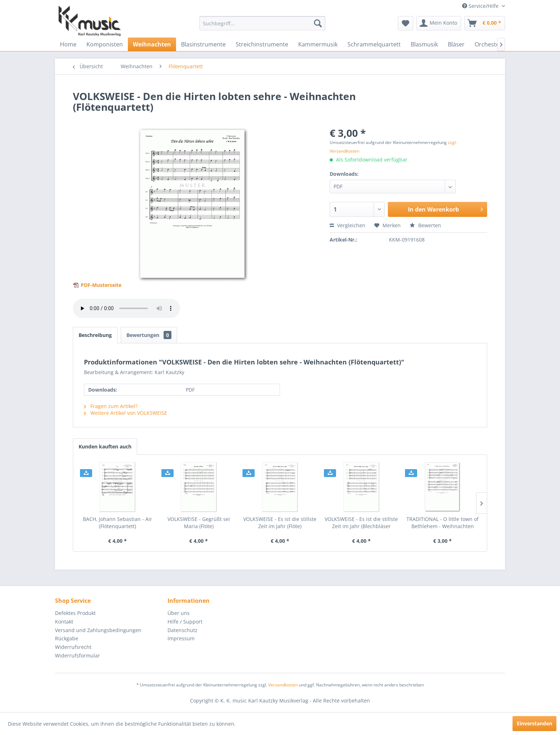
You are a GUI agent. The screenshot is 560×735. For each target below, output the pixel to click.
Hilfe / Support (185, 622)
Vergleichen (347, 225)
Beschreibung (95, 335)
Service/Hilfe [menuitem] (481, 6)
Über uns (179, 613)
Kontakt (64, 622)
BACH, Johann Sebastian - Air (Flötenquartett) (117, 523)
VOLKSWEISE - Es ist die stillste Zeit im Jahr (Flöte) (280, 523)
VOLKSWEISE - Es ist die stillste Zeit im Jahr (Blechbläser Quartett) (361, 523)
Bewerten (425, 225)
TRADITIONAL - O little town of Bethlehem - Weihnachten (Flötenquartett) (442, 523)
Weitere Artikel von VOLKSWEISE (126, 413)
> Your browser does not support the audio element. (126, 308)
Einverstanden (534, 723)
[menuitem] (262, 23)
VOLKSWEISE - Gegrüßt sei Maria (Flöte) (199, 523)
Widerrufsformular (77, 655)
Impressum (181, 638)
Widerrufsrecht (73, 647)
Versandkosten (283, 685)
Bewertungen (149, 335)
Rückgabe (67, 638)
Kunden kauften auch (105, 446)
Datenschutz (182, 630)
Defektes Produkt (75, 613)
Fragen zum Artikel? (111, 406)
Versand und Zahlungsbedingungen (98, 630)
